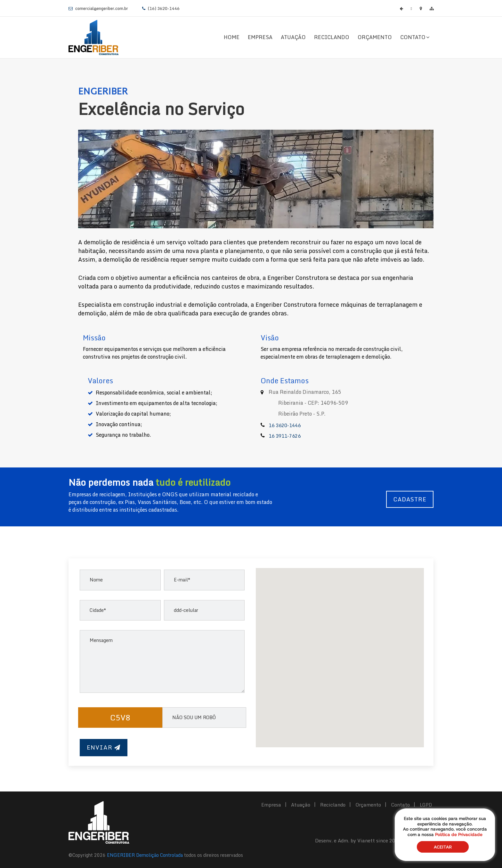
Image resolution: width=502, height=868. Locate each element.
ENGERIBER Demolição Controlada (145, 855)
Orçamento (375, 37)
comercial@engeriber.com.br (101, 8)
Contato (415, 37)
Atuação (293, 37)
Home (232, 37)
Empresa (260, 37)
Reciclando (332, 37)
